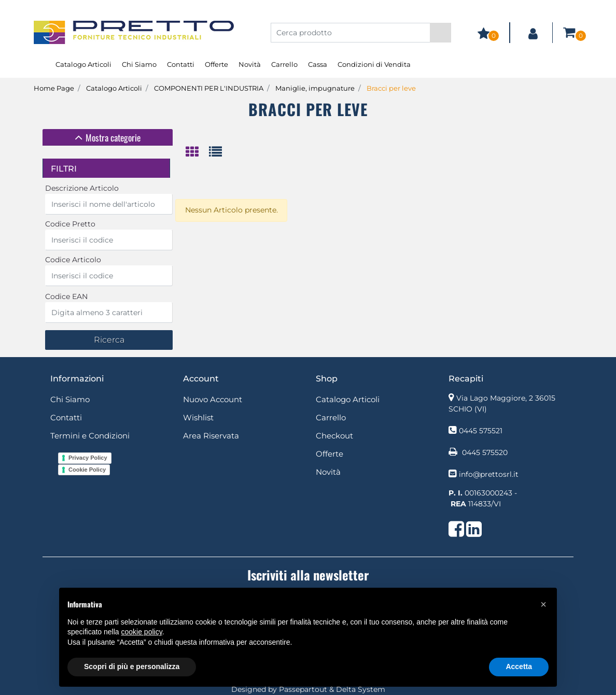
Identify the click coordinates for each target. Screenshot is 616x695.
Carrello (284, 64)
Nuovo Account (213, 399)
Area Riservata (211, 436)
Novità (250, 64)
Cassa (318, 64)
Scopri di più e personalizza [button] (132, 666)
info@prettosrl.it (489, 474)
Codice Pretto (70, 224)
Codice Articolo (73, 260)
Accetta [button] (519, 666)
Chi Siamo (139, 64)
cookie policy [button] (142, 632)
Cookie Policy (87, 470)
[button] (440, 33)
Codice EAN (66, 296)
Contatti (181, 64)
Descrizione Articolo (82, 188)
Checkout (334, 436)
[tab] (108, 137)
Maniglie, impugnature (315, 88)
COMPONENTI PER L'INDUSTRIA (209, 88)
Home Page (54, 88)
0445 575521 (481, 431)
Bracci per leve (391, 88)
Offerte (216, 64)
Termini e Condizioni (90, 436)
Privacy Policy (88, 458)
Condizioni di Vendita (374, 64)
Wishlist (198, 417)
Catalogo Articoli (83, 64)
